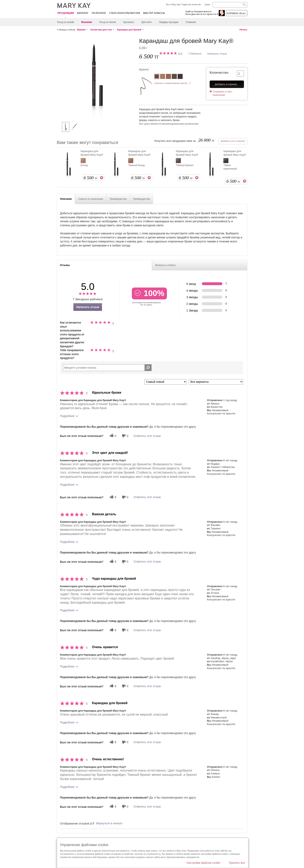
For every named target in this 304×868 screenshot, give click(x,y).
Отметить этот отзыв (147, 436)
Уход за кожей (66, 22)
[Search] (230, 5)
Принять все (237, 863)
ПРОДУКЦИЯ (66, 13)
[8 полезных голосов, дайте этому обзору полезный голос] (112, 562)
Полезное (99, 13)
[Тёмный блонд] (168, 77)
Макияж (87, 22)
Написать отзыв (217, 54)
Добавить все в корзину (233, 141)
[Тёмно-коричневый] (180, 77)
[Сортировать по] (166, 382)
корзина (237, 13)
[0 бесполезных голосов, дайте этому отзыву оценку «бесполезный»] (125, 436)
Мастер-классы (154, 13)
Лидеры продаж (169, 22)
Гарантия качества (191, 4)
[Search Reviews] (107, 368)
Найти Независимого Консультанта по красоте (201, 13)
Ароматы (129, 22)
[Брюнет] (97, 78)
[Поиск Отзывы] (148, 368)
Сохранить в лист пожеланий (223, 93)
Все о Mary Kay (173, 4)
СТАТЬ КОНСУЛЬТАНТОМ (124, 13)
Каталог (83, 13)
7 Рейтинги (195, 54)
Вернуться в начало (109, 823)
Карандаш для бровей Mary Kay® (92, 153)
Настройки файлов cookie (203, 863)
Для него (147, 22)
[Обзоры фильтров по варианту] (216, 382)
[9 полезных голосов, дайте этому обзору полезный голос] (112, 497)
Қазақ (207, 4)
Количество (219, 73)
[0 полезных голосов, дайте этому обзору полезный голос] (112, 436)
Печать (243, 30)
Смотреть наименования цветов (171, 83)
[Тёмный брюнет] (174, 77)
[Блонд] (163, 77)
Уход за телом (108, 22)
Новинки (191, 22)
